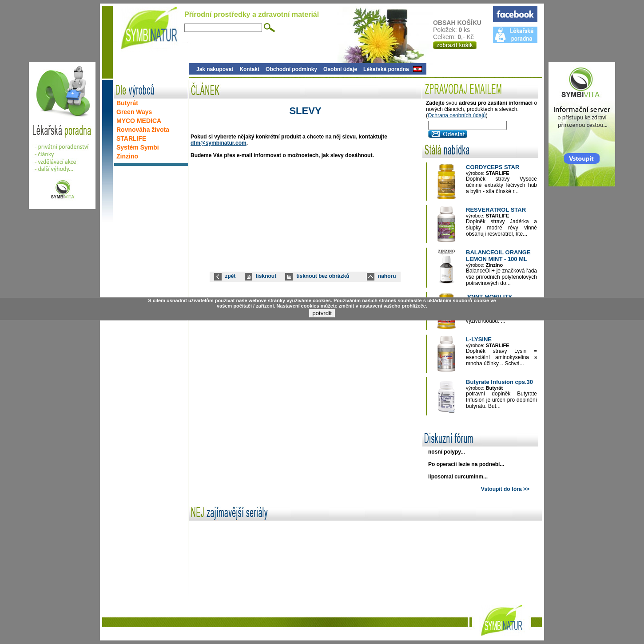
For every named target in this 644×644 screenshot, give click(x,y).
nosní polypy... (447, 452)
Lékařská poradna (386, 69)
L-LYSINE (479, 339)
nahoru (387, 276)
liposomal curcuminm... (458, 477)
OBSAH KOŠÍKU (463, 23)
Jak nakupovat (215, 69)
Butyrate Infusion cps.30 (499, 382)
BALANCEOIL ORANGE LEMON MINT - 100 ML (498, 256)
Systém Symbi (138, 147)
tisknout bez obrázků (323, 276)
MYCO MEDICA (139, 121)
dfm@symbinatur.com (219, 143)
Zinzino (127, 156)
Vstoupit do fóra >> (505, 489)
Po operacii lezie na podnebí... (466, 464)
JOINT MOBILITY (489, 297)
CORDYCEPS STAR (493, 167)
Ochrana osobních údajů (457, 115)
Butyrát (127, 103)
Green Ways (134, 112)
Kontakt (249, 69)
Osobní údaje (340, 69)
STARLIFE (131, 138)
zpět (231, 276)
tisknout (266, 276)
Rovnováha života (143, 130)
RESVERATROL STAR (496, 210)
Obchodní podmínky (291, 69)
